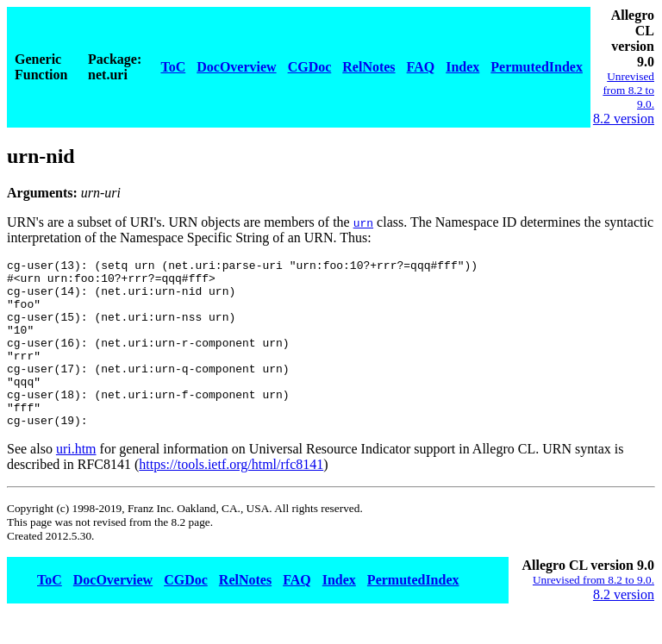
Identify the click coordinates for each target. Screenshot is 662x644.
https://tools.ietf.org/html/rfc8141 (231, 498)
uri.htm (76, 482)
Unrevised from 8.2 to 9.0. (628, 90)
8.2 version (624, 119)
